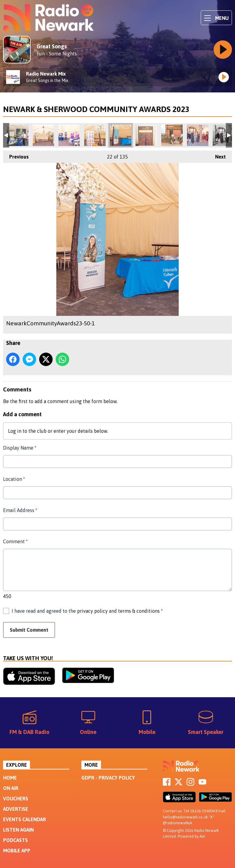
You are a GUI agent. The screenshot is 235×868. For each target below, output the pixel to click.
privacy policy (92, 611)
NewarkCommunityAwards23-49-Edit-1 (95, 135)
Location (14, 479)
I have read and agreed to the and (87, 611)
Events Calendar (24, 819)
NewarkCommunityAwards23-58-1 (198, 135)
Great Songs (52, 46)
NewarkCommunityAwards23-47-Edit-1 (43, 135)
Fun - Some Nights (57, 54)
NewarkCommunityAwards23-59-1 (223, 135)
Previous (16, 155)
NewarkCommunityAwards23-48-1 (69, 135)
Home (10, 778)
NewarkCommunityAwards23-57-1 (172, 135)
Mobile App (17, 851)
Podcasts (15, 840)
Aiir (202, 836)
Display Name (20, 448)
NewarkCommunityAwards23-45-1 (18, 135)
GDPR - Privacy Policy (108, 778)
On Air (11, 788)
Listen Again (18, 830)
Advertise (16, 809)
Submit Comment (29, 630)
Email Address (20, 510)
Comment (15, 541)
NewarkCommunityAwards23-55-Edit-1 (146, 135)
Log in (15, 431)
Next (217, 155)
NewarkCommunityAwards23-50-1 (121, 135)
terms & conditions (139, 611)
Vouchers (16, 799)
